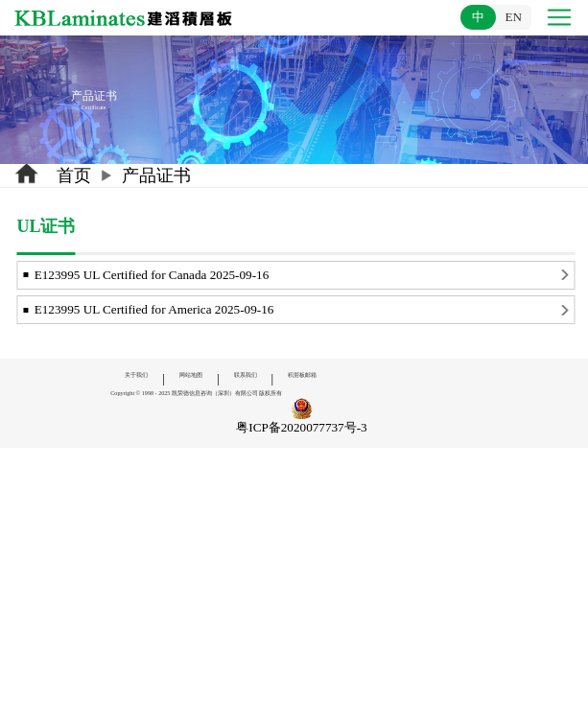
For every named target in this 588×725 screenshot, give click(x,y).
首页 (74, 175)
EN (513, 17)
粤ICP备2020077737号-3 (301, 427)
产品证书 (156, 175)
